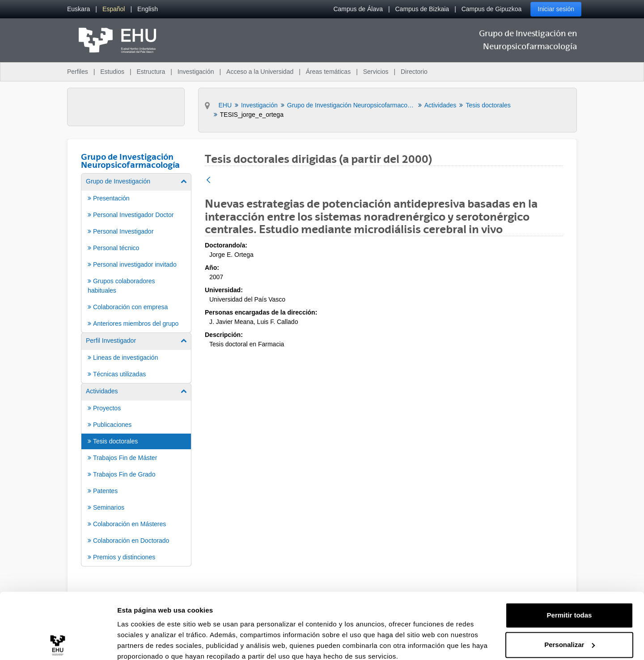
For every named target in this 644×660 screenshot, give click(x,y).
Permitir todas (570, 577)
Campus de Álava (358, 9)
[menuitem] (78, 9)
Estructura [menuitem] (151, 72)
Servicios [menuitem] (376, 72)
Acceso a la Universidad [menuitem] (260, 72)
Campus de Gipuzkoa (492, 9)
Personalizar (570, 606)
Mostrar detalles (143, 642)
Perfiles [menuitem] (78, 72)
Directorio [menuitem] (414, 72)
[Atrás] (208, 181)
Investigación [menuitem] (196, 72)
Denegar (569, 635)
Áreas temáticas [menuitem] (328, 72)
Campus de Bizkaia (422, 9)
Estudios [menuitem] (112, 72)
